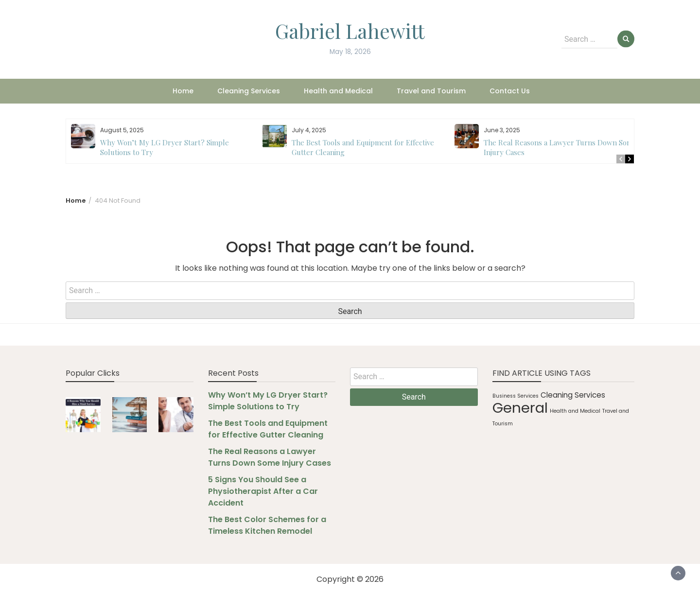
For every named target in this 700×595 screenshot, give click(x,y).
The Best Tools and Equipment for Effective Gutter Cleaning (268, 429)
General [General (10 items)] (520, 408)
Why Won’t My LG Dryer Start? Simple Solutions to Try (268, 401)
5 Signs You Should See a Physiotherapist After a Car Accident (263, 491)
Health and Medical (338, 91)
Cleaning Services (249, 91)
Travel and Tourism (431, 91)
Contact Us (510, 91)
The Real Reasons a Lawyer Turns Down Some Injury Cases (270, 457)
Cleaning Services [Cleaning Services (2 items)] (573, 395)
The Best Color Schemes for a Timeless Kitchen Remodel (267, 525)
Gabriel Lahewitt (350, 31)
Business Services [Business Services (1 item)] (516, 396)
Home (183, 91)
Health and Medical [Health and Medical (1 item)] (575, 411)
